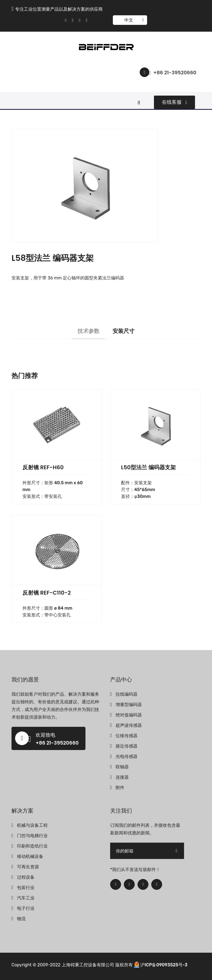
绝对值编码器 (129, 715)
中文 (130, 20)
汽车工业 (26, 898)
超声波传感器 (129, 725)
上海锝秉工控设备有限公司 (88, 965)
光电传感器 (127, 756)
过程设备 (26, 877)
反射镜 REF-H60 (43, 467)
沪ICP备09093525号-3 (164, 965)
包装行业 (26, 888)
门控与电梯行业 (32, 836)
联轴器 (122, 767)
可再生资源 (28, 867)
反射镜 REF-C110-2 (47, 593)
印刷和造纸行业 (32, 846)
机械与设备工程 (32, 825)
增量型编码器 (129, 705)
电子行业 (26, 908)
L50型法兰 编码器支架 (148, 467)
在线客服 (174, 102)
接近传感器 (127, 746)
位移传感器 (127, 736)
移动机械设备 (30, 856)
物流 (21, 919)
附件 (120, 788)
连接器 (122, 777)
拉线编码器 (127, 694)
